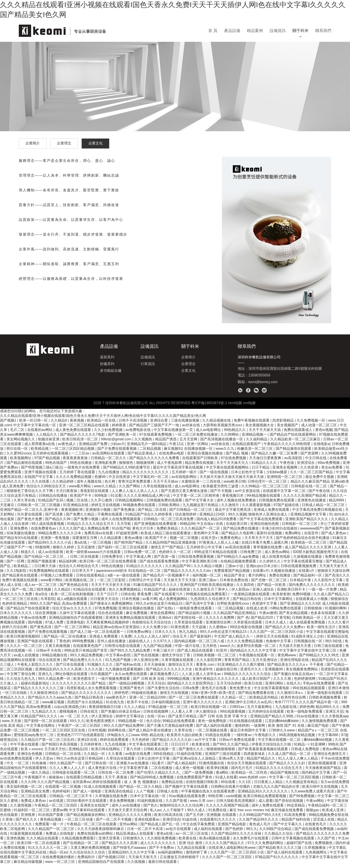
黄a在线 (81, 546)
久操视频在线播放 (308, 560)
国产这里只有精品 (183, 720)
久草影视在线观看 (248, 626)
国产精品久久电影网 (238, 537)
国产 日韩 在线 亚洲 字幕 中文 (224, 720)
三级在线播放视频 (185, 424)
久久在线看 (41, 485)
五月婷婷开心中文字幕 (205, 551)
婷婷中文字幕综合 (130, 720)
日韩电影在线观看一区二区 (74, 776)
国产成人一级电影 (88, 795)
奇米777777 (284, 706)
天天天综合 (156, 687)
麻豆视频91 (173, 452)
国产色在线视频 (147, 659)
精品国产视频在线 (285, 776)
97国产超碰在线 (287, 509)
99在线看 (229, 786)
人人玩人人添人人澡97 (152, 640)
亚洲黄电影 (75, 626)
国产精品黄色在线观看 (20, 579)
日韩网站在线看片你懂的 (231, 790)
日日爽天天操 (46, 570)
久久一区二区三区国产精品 (312, 476)
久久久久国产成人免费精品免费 (84, 532)
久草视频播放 (315, 851)
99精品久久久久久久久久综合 (248, 678)
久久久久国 (94, 673)
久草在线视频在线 (158, 490)
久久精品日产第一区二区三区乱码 (48, 743)
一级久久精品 (39, 776)
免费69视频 (302, 598)
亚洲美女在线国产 (95, 809)
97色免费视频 (106, 612)
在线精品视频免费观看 (239, 565)
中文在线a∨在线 (210, 527)
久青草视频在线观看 (178, 664)
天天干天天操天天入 (233, 466)
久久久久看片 (339, 626)
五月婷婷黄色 (91, 748)
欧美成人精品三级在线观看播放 (166, 537)
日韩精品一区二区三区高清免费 (169, 523)
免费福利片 (87, 861)
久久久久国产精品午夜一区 (317, 706)
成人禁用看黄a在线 (40, 448)
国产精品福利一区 (308, 579)
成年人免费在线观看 (268, 809)
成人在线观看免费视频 (308, 626)
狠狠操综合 (340, 603)
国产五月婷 (195, 818)
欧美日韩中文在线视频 (321, 790)
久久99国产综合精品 (276, 833)
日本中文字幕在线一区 (148, 800)
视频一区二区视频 (184, 542)
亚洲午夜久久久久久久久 (203, 706)
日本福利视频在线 (166, 706)
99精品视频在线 (55, 659)
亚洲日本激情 (339, 692)
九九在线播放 (109, 476)
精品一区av (58, 856)
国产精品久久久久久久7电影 (83, 438)
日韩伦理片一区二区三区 (268, 485)
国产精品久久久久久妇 (287, 767)
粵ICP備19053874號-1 (209, 407)
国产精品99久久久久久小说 (50, 546)
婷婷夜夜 (119, 429)
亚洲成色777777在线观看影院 (81, 739)
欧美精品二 (23, 570)
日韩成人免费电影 (306, 753)
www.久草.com (202, 804)
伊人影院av (241, 593)
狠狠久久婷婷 (64, 551)
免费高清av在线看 (99, 537)
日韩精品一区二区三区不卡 (71, 800)
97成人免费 (55, 626)
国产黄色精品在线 (74, 588)
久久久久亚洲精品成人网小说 (147, 499)
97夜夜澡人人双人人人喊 (219, 546)
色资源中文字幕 (265, 607)
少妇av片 (118, 448)
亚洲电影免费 (106, 466)
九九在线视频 (116, 748)
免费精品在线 (173, 786)
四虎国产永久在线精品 (85, 706)
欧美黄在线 (201, 748)
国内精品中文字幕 (316, 776)
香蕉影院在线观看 (95, 495)
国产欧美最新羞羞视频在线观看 (263, 753)
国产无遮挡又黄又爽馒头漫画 (185, 495)
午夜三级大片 (164, 654)
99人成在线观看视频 (48, 527)
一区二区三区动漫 (79, 823)
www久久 (227, 649)
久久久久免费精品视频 (74, 480)
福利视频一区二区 (207, 579)
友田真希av (82, 786)
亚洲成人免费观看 (104, 640)
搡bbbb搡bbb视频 (318, 743)
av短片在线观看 (179, 833)
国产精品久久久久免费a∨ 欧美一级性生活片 (301, 631)
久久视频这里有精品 (302, 786)
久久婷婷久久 (270, 565)
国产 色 (243, 621)
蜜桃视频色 (69, 715)
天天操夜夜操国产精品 (323, 772)
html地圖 (235, 407)
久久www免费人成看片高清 (313, 795)
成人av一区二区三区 (41, 588)
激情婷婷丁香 (197, 856)
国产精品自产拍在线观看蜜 (28, 612)
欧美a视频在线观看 (215, 842)
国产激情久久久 (192, 753)
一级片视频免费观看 (114, 682)
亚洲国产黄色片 (132, 692)
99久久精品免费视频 (87, 659)
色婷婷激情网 (305, 682)
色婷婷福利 (62, 795)
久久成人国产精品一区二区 (290, 757)
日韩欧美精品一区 (307, 621)
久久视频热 (144, 443)
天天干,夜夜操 (116, 781)
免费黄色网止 (231, 542)
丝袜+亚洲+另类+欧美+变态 (214, 696)
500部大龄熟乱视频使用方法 (316, 556)
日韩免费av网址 (140, 635)
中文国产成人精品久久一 (234, 640)
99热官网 (216, 800)
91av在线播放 (308, 720)
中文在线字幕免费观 (199, 828)
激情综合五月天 (181, 668)
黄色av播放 (134, 542)
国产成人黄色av (334, 537)
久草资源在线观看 (189, 626)
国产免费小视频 (86, 523)
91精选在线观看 (219, 739)
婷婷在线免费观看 (115, 743)
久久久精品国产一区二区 (201, 532)
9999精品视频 (179, 682)
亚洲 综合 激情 (191, 847)
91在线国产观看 (51, 818)
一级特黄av (243, 739)
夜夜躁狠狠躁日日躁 (105, 711)
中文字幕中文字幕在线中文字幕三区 (308, 654)
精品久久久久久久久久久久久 (146, 476)
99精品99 (187, 527)
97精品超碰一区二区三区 (169, 711)
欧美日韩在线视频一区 (209, 711)
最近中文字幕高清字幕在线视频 (178, 471)
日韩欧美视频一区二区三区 (215, 659)
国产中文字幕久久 (288, 828)
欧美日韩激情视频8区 (24, 640)
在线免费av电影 (172, 457)
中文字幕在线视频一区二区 (280, 743)
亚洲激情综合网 (219, 626)
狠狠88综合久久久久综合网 (182, 809)
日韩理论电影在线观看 (123, 649)
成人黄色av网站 (278, 556)
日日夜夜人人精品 (269, 786)
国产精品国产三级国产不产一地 (154, 429)
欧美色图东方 (85, 682)
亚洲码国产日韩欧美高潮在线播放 (207, 588)
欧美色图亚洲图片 (101, 725)
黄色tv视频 (324, 434)
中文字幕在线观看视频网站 (228, 471)
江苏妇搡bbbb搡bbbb (282, 725)
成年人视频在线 (90, 485)
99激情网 (43, 551)
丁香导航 (283, 621)
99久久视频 (237, 518)
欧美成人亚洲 (333, 814)
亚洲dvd (165, 621)
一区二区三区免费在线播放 (197, 438)
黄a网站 (223, 776)
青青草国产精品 (237, 664)
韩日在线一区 (18, 452)
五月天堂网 (189, 443)
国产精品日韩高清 (89, 701)
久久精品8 (59, 424)
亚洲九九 (46, 678)
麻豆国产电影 (319, 729)
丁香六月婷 (132, 753)
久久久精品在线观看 (43, 842)
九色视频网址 (317, 856)
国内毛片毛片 (242, 772)
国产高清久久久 (337, 579)
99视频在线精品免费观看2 (207, 598)
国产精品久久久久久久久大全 (169, 673)
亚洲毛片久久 (251, 673)
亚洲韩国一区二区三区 (285, 480)
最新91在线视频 (270, 537)
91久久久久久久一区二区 (48, 851)
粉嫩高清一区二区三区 (255, 452)
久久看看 (116, 757)
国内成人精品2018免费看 (217, 523)
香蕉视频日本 (233, 499)
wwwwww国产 (311, 532)
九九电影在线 (286, 711)
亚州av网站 (129, 828)
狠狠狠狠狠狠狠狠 (221, 753)
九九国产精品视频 (158, 649)
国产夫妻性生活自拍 (164, 692)
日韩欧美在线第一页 (160, 753)
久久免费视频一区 (311, 424)
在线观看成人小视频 (312, 603)
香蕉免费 (145, 598)
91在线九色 (115, 706)
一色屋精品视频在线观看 (250, 598)
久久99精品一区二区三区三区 (265, 490)
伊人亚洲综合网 (146, 664)
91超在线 (190, 823)
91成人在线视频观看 (100, 790)
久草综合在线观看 (121, 762)
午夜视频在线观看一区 (257, 659)
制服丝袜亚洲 (49, 443)
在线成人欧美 (257, 612)
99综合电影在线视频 (247, 631)
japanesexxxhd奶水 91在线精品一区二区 (129, 574)
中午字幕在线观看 (25, 748)
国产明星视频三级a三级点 (42, 471)
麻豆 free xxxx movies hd (249, 814)
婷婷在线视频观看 (107, 786)
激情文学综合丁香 (176, 659)
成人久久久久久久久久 (158, 847)
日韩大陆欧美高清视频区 (236, 804)
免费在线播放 (280, 579)
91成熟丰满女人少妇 (308, 640)
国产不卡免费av (162, 851)
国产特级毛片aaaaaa (130, 851)
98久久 (252, 833)
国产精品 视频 (237, 457)
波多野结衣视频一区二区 (257, 649)
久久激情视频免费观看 (320, 725)
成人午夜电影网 (170, 466)
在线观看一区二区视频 (63, 790)
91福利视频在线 (150, 804)
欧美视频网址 (21, 462)
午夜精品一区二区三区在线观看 (92, 828)
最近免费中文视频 (320, 480)
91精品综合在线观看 (90, 593)
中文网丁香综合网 (21, 678)
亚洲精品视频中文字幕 (309, 518)
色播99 (100, 480)
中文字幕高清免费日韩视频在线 (318, 513)
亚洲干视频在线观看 (41, 476)
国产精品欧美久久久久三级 (280, 851)
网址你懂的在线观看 (72, 678)
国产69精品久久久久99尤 (319, 659)
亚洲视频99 (274, 673)
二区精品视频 (151, 452)
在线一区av (157, 720)
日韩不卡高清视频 (133, 424)
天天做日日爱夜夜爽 (266, 462)
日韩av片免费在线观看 (237, 743)
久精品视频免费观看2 (79, 842)
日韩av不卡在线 (49, 654)
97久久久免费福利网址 (266, 847)
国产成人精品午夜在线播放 (150, 734)
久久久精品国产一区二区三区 (52, 833)
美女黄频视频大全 (260, 429)
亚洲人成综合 (264, 593)
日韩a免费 (191, 692)
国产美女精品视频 (294, 617)
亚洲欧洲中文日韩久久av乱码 (249, 706)
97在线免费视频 (234, 462)
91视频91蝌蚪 (336, 612)
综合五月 (180, 640)
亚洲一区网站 (198, 448)
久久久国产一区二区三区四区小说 (277, 635)
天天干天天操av (166, 485)
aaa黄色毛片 (117, 701)
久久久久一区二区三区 (25, 649)
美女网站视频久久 (21, 443)
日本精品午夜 (301, 584)
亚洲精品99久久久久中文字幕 (132, 856)
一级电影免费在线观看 (194, 612)
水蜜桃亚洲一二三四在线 (201, 485)
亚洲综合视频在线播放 (205, 457)
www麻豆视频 (54, 706)
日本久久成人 (276, 626)
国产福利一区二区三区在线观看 (123, 551)
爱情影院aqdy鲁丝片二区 (34, 739)
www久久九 (225, 452)
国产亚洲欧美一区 (123, 438)
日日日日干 (180, 748)
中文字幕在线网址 (41, 729)
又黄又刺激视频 (58, 649)
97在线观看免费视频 (156, 438)
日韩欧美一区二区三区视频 (39, 509)
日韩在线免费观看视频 (196, 560)
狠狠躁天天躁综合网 (333, 574)
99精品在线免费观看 (179, 725)
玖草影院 (48, 603)
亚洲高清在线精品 (119, 795)
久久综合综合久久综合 (88, 856)
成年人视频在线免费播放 (237, 504)
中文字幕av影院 (119, 659)
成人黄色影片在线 (103, 772)
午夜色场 (287, 466)
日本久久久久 (166, 635)
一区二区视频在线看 (212, 734)
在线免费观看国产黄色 (195, 781)
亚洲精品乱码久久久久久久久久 (263, 795)
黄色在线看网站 (163, 617)
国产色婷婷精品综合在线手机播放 (303, 542)
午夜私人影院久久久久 (35, 668)
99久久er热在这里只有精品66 (80, 762)
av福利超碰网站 (171, 856)
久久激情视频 (21, 809)
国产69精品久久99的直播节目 (127, 471)
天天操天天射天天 (143, 861)
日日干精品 (261, 471)
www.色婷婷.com (253, 781)
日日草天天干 (83, 574)
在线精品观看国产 (247, 448)
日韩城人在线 (168, 795)
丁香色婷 (63, 645)
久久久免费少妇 (156, 631)
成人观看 (266, 804)
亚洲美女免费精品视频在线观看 (131, 621)
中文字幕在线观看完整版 (304, 565)
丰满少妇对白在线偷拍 (280, 532)
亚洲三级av (208, 584)
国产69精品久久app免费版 (238, 560)
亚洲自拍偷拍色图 (265, 527)
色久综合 (153, 725)
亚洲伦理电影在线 (295, 664)
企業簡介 (35, 146)
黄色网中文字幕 (206, 537)
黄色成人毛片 (260, 828)
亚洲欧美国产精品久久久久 (307, 523)
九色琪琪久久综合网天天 (210, 603)
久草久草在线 (25, 504)
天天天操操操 (155, 668)
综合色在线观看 (111, 617)
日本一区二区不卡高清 (145, 833)
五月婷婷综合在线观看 (267, 715)
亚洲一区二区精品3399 (148, 701)
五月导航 (124, 527)
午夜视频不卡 (35, 781)
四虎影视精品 (283, 424)
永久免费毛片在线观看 (251, 842)
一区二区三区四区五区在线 (64, 734)
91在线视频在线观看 (246, 725)
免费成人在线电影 (60, 837)
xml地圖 (249, 407)
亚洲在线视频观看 (323, 767)
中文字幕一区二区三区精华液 (196, 499)
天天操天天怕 (55, 753)
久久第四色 (246, 588)
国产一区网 (16, 565)
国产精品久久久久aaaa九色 (50, 701)
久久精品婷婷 (63, 485)
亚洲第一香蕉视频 (55, 542)
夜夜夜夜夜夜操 (76, 462)
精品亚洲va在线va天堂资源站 (117, 631)
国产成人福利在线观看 (214, 729)
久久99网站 (230, 438)
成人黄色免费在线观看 (74, 434)
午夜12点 (177, 448)
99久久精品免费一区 (55, 682)
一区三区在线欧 (15, 696)
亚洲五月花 (334, 715)
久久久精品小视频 (208, 570)
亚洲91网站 (275, 687)
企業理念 (72, 146)
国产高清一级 (165, 560)
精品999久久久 (328, 711)
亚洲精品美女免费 (35, 795)
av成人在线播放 (27, 659)
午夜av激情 (268, 617)
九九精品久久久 (44, 715)
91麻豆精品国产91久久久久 (156, 588)
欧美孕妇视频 (218, 772)
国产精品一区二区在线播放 (65, 640)
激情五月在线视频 (175, 696)
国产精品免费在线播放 (241, 532)
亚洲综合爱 (159, 424)
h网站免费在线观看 (286, 612)
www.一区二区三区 (61, 865)
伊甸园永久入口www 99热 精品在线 (136, 739)
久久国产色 (327, 842)
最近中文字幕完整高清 (233, 513)
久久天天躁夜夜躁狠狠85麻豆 (101, 833)
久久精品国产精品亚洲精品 (235, 617)
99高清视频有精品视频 (298, 739)
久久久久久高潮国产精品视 (305, 499)
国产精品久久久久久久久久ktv (188, 574)
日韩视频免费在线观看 (165, 504)
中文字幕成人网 (139, 560)
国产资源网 (310, 457)
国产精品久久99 (58, 523)
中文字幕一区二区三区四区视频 (294, 781)
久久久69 (28, 786)
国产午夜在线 (320, 495)
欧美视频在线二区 (80, 584)
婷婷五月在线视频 (106, 509)
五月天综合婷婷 (229, 687)
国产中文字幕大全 (200, 504)
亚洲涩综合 (306, 466)
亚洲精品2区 (79, 753)
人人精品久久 (47, 438)
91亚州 (222, 654)
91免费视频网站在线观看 (50, 574)
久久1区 (245, 786)
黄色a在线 (165, 837)
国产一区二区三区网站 (73, 631)
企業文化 (188, 374)
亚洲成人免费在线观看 (272, 513)
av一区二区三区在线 (192, 837)
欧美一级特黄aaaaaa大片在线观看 (94, 556)
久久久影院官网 (209, 664)
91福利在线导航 (190, 757)
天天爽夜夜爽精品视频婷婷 (108, 626)
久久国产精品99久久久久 (259, 823)
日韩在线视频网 (156, 715)
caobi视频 (233, 800)
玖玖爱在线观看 (30, 518)
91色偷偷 (40, 767)
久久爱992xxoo (19, 457)
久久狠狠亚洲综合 (45, 696)
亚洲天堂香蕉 (110, 842)
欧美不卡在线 (138, 706)
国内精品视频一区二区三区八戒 (200, 645)
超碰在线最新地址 (35, 687)
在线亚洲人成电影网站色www (232, 851)
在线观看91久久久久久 (218, 823)
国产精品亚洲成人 (142, 457)
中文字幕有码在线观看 (87, 814)
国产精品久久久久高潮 (120, 847)
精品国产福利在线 (296, 823)
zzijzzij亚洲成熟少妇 (70, 711)
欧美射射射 (281, 598)
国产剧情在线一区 (189, 621)
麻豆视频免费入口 (165, 678)
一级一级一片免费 (323, 593)
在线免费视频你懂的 (59, 861)
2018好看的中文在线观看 (87, 804)
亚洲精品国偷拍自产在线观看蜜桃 (76, 621)
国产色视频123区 (112, 861)
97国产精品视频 (48, 462)
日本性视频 (131, 603)
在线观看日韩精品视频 (84, 781)
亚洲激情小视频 (98, 513)
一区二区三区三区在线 (20, 603)
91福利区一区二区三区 (32, 814)
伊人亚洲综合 (102, 720)
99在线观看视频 (233, 715)
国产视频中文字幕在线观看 (187, 790)
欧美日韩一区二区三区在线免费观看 (108, 565)
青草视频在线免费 (268, 551)
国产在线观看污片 (169, 598)
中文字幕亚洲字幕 (134, 772)
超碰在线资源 (180, 593)
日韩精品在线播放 (53, 499)
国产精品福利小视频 (195, 617)
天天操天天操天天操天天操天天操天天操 (232, 480)
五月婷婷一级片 (185, 476)
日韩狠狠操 (313, 612)
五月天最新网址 (260, 711)
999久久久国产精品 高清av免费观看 (59, 607)
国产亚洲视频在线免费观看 (156, 527)
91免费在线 (218, 814)
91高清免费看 (295, 818)
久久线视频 (137, 865)
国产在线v (166, 612)
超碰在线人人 (140, 645)
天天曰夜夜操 (67, 495)
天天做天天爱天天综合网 (128, 814)
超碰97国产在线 (300, 847)
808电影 (101, 499)
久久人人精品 (135, 711)
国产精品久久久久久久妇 (172, 743)
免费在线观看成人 (298, 434)
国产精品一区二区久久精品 (141, 790)
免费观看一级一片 (50, 828)
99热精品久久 (235, 434)
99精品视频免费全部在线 (329, 818)
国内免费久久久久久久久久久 (312, 588)
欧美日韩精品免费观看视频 (265, 800)
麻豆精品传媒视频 (28, 865)
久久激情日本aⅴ (291, 696)
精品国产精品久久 (261, 762)
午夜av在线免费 (34, 621)
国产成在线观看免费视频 (160, 565)
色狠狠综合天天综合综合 (152, 626)
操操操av (56, 781)
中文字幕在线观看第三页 (149, 748)
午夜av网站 (316, 804)
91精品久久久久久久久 (145, 570)
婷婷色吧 (122, 696)
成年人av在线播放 (126, 809)
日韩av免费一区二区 (141, 556)
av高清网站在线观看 (109, 457)
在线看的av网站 (40, 434)
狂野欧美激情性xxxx (233, 607)
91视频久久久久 (100, 668)
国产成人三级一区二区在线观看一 (97, 635)
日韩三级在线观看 (329, 649)
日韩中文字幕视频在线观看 (293, 842)
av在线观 (57, 804)
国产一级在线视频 (214, 476)
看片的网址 (258, 579)
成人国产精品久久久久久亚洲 (308, 551)
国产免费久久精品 (81, 518)
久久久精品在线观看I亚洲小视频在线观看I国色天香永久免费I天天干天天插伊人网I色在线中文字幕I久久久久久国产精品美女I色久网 (103, 419)
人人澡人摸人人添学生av (202, 678)
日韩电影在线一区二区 (309, 490)
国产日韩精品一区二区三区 (191, 513)
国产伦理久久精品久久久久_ (159, 776)
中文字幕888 (328, 739)
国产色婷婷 (235, 833)
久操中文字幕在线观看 (78, 617)
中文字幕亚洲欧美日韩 (200, 565)
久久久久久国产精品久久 (225, 847)
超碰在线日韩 (227, 673)
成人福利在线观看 (208, 833)
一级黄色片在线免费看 (82, 471)
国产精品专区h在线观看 (19, 542)
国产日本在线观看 (71, 668)
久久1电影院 (17, 574)
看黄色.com (206, 668)
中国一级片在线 (187, 649)
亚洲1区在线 (88, 743)
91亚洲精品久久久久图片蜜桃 (241, 668)
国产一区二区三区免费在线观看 (194, 701)
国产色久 (150, 809)
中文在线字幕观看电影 (272, 692)
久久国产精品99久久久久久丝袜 (237, 837)
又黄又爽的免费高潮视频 (91, 851)
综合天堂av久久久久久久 (72, 612)
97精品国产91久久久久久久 (277, 861)
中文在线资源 (120, 480)
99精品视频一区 (131, 725)
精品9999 (337, 504)
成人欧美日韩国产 (256, 682)
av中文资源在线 (248, 495)
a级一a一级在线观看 (124, 579)
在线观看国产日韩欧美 (200, 462)
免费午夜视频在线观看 (252, 424)
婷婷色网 (307, 711)
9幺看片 (158, 767)
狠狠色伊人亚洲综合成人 (268, 518)
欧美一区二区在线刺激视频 (73, 598)
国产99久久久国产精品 (231, 748)
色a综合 (42, 598)
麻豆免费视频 (137, 617)
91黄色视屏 (180, 631)
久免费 (126, 640)
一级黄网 (258, 729)
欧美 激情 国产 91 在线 (287, 729)
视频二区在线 (77, 504)
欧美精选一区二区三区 (309, 546)
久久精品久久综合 (279, 837)
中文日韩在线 (316, 462)
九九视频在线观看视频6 (124, 673)
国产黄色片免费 (30, 523)
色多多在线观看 (323, 617)
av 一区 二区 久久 (75, 720)
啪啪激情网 (146, 466)
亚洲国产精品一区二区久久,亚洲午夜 (30, 513)
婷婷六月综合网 (15, 631)
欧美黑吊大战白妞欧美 (185, 739)
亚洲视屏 (28, 818)
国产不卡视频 (221, 495)
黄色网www (287, 659)
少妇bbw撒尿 (277, 476)
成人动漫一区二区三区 (319, 429)
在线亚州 (312, 537)
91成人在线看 (226, 781)
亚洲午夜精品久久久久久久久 (216, 682)
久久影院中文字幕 (329, 584)
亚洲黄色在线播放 (312, 504)
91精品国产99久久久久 (40, 720)
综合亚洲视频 (46, 617)
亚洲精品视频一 (255, 438)
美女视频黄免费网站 (302, 673)
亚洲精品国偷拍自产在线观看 (102, 865)
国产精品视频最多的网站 (86, 818)
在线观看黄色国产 (88, 649)
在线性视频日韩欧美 (202, 786)
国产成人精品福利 (182, 767)
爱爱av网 (60, 814)
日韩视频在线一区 (308, 645)
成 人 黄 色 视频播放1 (142, 786)
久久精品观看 (111, 542)
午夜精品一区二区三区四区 (56, 809)
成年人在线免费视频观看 (121, 523)
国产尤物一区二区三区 (269, 584)
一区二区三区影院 (112, 584)
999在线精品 (164, 757)
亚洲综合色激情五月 (330, 757)
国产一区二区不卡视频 (114, 823)
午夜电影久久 (266, 739)
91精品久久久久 (265, 466)
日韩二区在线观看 (85, 560)
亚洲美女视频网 (285, 471)
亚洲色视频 (15, 842)
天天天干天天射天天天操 (111, 588)
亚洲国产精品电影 (232, 828)
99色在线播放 (81, 466)
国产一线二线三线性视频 (32, 593)
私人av (155, 814)
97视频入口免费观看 (57, 579)
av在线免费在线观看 (17, 762)
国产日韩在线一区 (100, 767)
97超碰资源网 (127, 537)
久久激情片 (231, 509)
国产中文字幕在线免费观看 (261, 523)
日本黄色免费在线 (234, 584)
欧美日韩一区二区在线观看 (39, 847)
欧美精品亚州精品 (264, 701)
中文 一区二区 (18, 767)
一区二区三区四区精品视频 (73, 452)
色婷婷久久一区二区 (175, 556)
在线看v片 (261, 574)
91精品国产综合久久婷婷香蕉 (149, 518)
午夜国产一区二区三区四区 (80, 729)
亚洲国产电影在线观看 (35, 645)
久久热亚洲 (310, 471)
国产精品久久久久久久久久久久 (87, 696)
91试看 (116, 499)
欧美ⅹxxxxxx (31, 753)
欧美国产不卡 (81, 499)
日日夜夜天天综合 (105, 603)
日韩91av (237, 711)
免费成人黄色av (34, 804)
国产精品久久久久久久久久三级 (39, 692)
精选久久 (28, 556)
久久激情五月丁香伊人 (211, 593)
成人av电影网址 (209, 434)
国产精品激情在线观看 (294, 452)
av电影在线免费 (138, 757)
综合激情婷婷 (186, 518)
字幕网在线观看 (110, 518)
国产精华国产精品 (129, 546)
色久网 (110, 485)
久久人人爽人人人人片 (68, 772)
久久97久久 (163, 645)
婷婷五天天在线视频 (273, 640)
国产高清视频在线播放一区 (222, 443)
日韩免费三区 (251, 556)
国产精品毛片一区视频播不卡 (167, 579)
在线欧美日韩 (237, 527)
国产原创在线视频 (289, 804)
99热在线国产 (56, 466)
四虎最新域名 (255, 757)
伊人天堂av (45, 762)
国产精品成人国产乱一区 (160, 828)
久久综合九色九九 (21, 682)
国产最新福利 (201, 640)
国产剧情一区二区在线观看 (46, 725)
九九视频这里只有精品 (201, 509)
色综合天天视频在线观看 (247, 767)
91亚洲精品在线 (76, 509)
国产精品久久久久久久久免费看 (155, 462)
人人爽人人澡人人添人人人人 (135, 495)
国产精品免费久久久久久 (83, 664)
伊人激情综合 (207, 715)
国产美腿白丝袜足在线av (294, 678)
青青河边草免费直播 (135, 485)
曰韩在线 (128, 598)
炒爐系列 (107, 368)
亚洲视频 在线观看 (222, 818)
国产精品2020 (262, 621)
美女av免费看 (332, 471)
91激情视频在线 (212, 767)
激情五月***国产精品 (168, 551)
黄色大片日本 (143, 532)
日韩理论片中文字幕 (145, 584)
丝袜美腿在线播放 (21, 537)
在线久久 (294, 687)
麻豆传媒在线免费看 (287, 814)
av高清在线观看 (238, 551)
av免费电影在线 (139, 434)
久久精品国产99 (178, 570)
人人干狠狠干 (174, 814)
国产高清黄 (54, 518)
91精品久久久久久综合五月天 (91, 527)
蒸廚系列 (107, 361)
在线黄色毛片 (316, 828)
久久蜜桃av (218, 631)
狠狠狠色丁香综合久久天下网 (30, 495)
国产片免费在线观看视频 (117, 452)
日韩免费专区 (113, 560)
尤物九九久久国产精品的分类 (277, 790)
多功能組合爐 (111, 374)
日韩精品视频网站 (130, 504)
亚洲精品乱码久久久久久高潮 (59, 673)
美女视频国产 (288, 429)
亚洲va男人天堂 (232, 762)
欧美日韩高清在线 (169, 818)
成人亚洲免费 (13, 490)
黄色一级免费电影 (213, 725)
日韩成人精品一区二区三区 (324, 509)
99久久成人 (197, 814)
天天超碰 (199, 631)
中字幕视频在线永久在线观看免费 (208, 795)
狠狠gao (313, 814)
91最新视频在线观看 (27, 837)
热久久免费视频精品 (125, 593)
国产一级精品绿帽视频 (127, 687)
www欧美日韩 (234, 485)
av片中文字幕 (206, 743)
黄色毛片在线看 (215, 692)
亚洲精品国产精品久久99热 (272, 720)
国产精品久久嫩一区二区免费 (275, 457)
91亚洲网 (318, 748)
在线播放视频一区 (199, 452)
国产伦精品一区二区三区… (46, 560)
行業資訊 (148, 368)
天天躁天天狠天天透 (295, 649)
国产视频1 (9, 424)
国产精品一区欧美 (272, 588)
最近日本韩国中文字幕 (248, 734)
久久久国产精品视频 (54, 786)
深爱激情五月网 (85, 542)
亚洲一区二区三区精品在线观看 (84, 429)
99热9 (333, 748)
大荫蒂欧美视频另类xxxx (223, 429)
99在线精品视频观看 (309, 692)
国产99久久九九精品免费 (131, 654)
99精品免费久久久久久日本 (60, 537)
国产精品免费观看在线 (256, 696)
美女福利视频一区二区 (25, 790)
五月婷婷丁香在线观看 (78, 476)
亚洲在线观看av (147, 823)
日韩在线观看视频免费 (299, 570)
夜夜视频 (77, 424)
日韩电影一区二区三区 (300, 527)
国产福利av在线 (129, 668)
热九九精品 (188, 635)
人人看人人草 (182, 715)
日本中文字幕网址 (279, 603)
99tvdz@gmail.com (117, 443)
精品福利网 (68, 565)
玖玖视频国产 (102, 678)
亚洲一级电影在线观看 (325, 696)
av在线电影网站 (184, 480)
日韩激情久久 (134, 842)
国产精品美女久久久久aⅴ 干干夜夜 (296, 668)
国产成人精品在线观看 (196, 654)
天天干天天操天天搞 (265, 434)
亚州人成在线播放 (112, 645)
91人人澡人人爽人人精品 (298, 762)
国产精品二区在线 (152, 513)
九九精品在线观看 (192, 851)
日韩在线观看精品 (91, 579)
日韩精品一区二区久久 (109, 462)
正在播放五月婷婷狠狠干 (180, 861)
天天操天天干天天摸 (180, 584)
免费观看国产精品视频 (232, 574)
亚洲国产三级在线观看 (223, 757)
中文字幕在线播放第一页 (174, 434)
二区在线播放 (162, 772)
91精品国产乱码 (51, 504)
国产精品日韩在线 (247, 603)
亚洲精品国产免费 (94, 448)
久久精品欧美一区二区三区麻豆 (296, 443)
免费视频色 (324, 847)
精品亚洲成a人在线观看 (135, 837)
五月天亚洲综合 (265, 664)
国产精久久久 (27, 823)
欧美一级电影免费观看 (305, 715)
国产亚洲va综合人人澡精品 (195, 762)
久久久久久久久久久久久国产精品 (79, 687)
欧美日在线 (254, 687)
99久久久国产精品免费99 (124, 729)
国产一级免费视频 (199, 776)
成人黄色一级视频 (190, 772)
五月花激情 (86, 551)
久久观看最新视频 (257, 509)
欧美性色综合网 (294, 701)
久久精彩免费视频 (162, 842)
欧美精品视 (40, 452)
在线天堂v (210, 542)
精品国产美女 (235, 579)
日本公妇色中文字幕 (248, 476)
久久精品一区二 (234, 701)
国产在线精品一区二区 (81, 847)
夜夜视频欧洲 (72, 513)
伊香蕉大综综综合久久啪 (272, 748)
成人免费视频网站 (174, 603)
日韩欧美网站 (169, 509)
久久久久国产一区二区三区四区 (227, 861)
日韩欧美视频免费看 (325, 701)
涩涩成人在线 (324, 823)
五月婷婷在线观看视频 (51, 457)
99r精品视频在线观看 (264, 499)
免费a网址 (293, 537)
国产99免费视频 (302, 800)
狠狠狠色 (127, 466)
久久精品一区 (95, 757)
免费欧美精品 (168, 532)
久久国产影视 (177, 804)
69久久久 (77, 725)
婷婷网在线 (117, 734)
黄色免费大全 (241, 692)
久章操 (8, 823)
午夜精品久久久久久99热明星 (287, 448)
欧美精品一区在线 (102, 424)
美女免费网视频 (122, 804)
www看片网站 (80, 490)
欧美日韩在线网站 (106, 753)
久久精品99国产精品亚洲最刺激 (171, 546)
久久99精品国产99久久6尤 (261, 818)
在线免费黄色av (44, 532)
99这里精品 (296, 809)
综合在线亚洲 (50, 664)
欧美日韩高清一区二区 (81, 443)
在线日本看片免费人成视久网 (265, 546)
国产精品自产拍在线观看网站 (293, 438)
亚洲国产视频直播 (42, 565)
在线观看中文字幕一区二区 (285, 495)
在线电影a (322, 448)
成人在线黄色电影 (277, 560)
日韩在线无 (90, 715)
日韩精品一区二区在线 (63, 757)
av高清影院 (294, 462)
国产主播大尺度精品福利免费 (170, 729)
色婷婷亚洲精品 (15, 607)
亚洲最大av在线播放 (133, 767)
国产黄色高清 (41, 631)
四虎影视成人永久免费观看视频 (92, 692)
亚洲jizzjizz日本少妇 (262, 570)
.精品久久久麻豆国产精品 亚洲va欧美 (319, 485)
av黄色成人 (67, 448)
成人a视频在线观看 (72, 603)
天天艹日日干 (108, 598)
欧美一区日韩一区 (34, 424)
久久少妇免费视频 (109, 434)
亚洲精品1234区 (213, 518)
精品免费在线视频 (200, 466)
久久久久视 (283, 682)
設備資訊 (148, 361)
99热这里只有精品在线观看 (216, 556)
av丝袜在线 (192, 429)
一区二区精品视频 (229, 612)
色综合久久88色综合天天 (47, 490)
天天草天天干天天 (259, 542)
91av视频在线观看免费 (187, 800)
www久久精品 (105, 490)
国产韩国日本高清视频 (60, 748)
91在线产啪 (121, 532)
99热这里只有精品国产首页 (86, 654)
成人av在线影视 (51, 556)
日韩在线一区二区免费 (116, 776)
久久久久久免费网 (220, 621)
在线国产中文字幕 (39, 480)
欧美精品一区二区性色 (250, 776)
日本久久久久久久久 (17, 617)
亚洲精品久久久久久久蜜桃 (130, 818)
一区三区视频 (101, 546)
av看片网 (150, 603)
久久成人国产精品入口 (331, 598)
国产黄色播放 (125, 513)
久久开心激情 (102, 504)
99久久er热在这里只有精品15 (160, 607)
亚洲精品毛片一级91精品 (147, 448)
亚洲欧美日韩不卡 (292, 593)
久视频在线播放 (283, 574)
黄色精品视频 (51, 823)
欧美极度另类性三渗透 (221, 490)
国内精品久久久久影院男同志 (191, 687)
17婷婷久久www (282, 734)
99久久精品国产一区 (66, 767)
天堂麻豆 (8, 509)
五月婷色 (210, 649)
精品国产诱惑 (166, 443)
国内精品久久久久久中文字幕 (254, 654)
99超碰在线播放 (145, 696)
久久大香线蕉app (335, 720)
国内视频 (35, 626)
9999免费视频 (84, 645)
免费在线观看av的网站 (95, 837)
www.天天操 (12, 725)
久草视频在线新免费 (112, 800)
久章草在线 (184, 734)
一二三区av (81, 457)
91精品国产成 (155, 593)
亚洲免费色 (19, 532)
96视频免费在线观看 (140, 509)
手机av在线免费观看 (319, 687)
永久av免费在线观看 (131, 678)
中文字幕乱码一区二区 (151, 480)
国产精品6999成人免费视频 (152, 781)
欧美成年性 (204, 673)
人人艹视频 (145, 795)
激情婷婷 (242, 729)
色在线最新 (9, 818)
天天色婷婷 (141, 743)
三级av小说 (234, 570)
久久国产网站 (130, 490)
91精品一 (301, 748)
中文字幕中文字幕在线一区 (35, 429)
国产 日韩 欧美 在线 (149, 682)
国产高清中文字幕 (200, 607)
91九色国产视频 (118, 664)
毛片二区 (18, 434)
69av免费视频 (329, 466)
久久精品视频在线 (217, 424)
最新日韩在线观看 (163, 865)
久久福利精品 (257, 443)
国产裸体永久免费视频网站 (112, 607)
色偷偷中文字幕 (279, 645)
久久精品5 (63, 593)
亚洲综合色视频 (30, 757)
